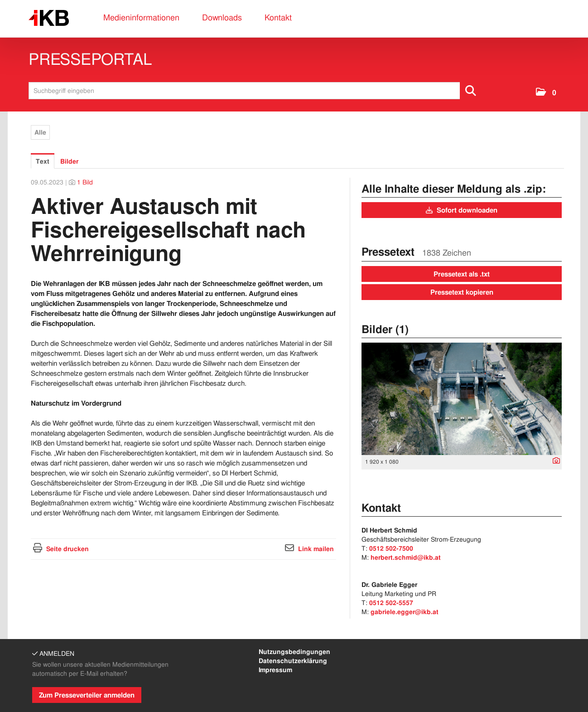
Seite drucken (67, 549)
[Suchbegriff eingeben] (255, 91)
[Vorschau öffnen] (462, 399)
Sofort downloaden (462, 210)
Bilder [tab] (69, 161)
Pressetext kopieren (462, 292)
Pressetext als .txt (462, 274)
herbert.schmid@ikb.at (406, 557)
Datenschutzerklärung (293, 661)
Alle (40, 132)
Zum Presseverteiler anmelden (87, 695)
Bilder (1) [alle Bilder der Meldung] (385, 329)
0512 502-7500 (391, 548)
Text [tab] (43, 161)
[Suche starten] (471, 91)
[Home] (49, 18)
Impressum (275, 670)
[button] (546, 93)
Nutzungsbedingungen (294, 652)
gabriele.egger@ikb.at (405, 612)
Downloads (222, 17)
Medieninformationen (141, 17)
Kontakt (278, 17)
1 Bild (85, 182)
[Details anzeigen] (554, 461)
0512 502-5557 (391, 603)
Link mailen (316, 549)
